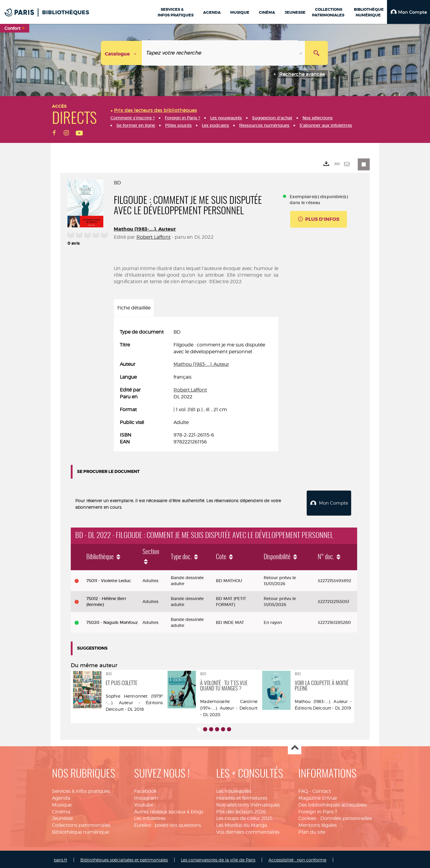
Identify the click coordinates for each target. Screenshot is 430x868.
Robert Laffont (153, 237)
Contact (322, 790)
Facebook (145, 790)
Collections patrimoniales (81, 824)
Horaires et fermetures (242, 797)
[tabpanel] (196, 387)
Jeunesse (62, 817)
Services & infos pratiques (81, 790)
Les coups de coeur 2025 (244, 817)
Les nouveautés (234, 790)
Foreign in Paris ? (318, 810)
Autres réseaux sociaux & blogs (169, 810)
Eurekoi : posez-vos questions (168, 824)
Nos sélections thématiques (248, 803)
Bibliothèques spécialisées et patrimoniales (124, 858)
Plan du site (312, 831)
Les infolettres (150, 817)
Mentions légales (318, 824)
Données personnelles (346, 817)
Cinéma (61, 810)
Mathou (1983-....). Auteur (145, 229)
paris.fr (60, 858)
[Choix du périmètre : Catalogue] (122, 53)
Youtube (144, 803)
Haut (295, 746)
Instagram (146, 797)
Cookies (307, 817)
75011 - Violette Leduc (109, 579)
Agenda (61, 797)
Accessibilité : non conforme (297, 858)
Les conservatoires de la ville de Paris (218, 858)
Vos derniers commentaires (248, 831)
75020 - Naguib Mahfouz (112, 621)
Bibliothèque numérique (80, 831)
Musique (62, 803)
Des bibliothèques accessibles (333, 803)
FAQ (303, 790)
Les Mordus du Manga (242, 824)
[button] (408, 12)
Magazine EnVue (318, 797)
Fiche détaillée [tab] (134, 308)
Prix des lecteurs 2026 (241, 810)
